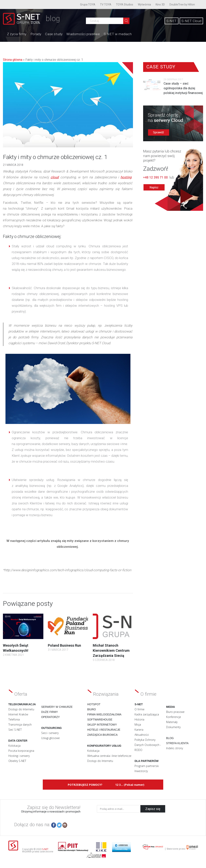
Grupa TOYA (88, 4)
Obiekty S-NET (17, 761)
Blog (170, 738)
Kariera (139, 730)
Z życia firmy (17, 34)
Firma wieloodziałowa (104, 714)
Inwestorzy (141, 771)
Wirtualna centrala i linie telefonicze (109, 756)
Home (3, 34)
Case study (54, 34)
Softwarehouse (100, 720)
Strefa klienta (177, 743)
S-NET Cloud (191, 21)
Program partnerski (147, 766)
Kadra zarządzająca (147, 714)
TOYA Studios (125, 4)
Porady (36, 34)
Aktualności (142, 735)
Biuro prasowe (175, 712)
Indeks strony (175, 748)
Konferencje (174, 717)
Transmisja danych (20, 725)
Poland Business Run (64, 645)
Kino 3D (160, 4)
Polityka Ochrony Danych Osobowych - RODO (148, 745)
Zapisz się (153, 809)
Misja (138, 725)
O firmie (140, 709)
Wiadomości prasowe (83, 34)
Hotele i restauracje (104, 730)
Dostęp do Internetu (21, 709)
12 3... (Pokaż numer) (130, 785)
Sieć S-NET (15, 730)
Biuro (92, 709)
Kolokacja (14, 746)
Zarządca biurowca (103, 735)
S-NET (172, 21)
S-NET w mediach (118, 34)
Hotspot (94, 704)
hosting (126, 177)
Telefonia (14, 719)
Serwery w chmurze (57, 707)
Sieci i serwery (50, 733)
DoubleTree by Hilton (182, 4)
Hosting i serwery (19, 756)
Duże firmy (50, 712)
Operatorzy (50, 717)
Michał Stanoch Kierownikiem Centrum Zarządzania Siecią (111, 650)
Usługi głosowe (50, 738)
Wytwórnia (144, 4)
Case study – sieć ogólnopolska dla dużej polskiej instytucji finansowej (183, 88)
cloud (55, 177)
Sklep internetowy (102, 725)
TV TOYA (106, 4)
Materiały (172, 722)
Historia (139, 719)
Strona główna (13, 60)
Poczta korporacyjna (21, 751)
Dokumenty (173, 727)
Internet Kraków (18, 714)
